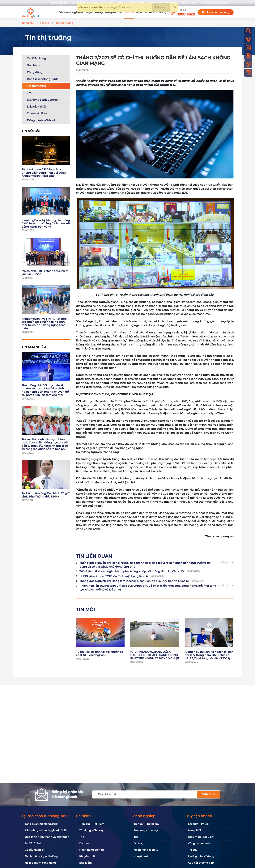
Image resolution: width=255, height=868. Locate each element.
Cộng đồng (35, 72)
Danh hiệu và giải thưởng (41, 856)
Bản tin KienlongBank (42, 78)
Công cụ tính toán (200, 843)
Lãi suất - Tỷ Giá (198, 824)
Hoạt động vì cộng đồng (40, 863)
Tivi (29, 92)
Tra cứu (193, 850)
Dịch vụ (84, 843)
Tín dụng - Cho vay (91, 830)
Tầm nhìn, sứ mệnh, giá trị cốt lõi (46, 830)
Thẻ (82, 837)
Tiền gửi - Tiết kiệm (92, 824)
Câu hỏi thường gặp (201, 863)
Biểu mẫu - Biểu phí (201, 837)
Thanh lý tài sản (38, 113)
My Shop (188, 3)
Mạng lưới (195, 830)
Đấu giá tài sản (37, 106)
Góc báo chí (35, 65)
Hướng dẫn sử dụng (201, 856)
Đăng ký (208, 794)
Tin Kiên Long (36, 58)
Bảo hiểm (85, 863)
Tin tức (129, 12)
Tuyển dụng (94, 12)
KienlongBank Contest (43, 99)
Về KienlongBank (71, 12)
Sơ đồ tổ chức (33, 843)
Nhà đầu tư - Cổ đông (151, 12)
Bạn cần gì (57, 3)
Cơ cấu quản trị (35, 850)
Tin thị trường (36, 85)
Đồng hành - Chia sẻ (41, 120)
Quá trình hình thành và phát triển (47, 837)
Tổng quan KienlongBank (41, 824)
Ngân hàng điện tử (91, 850)
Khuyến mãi (114, 12)
